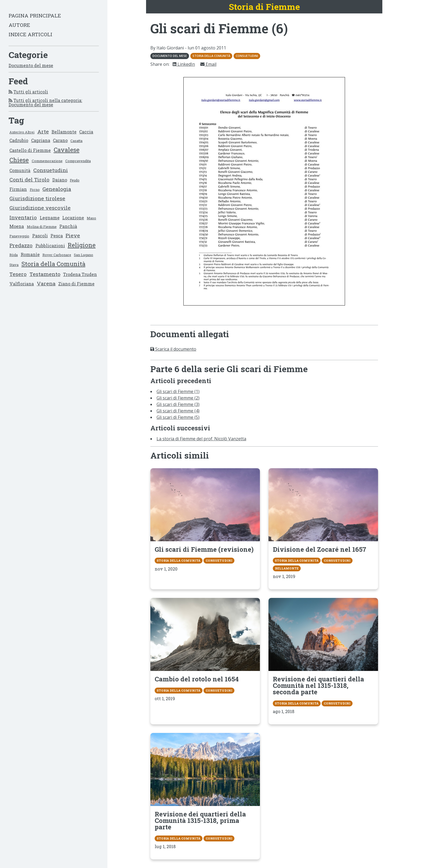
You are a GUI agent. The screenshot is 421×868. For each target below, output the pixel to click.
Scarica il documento (173, 349)
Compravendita (78, 161)
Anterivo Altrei (22, 132)
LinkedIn (184, 64)
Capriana (41, 140)
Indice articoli (30, 34)
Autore (19, 25)
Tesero (18, 274)
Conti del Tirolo (29, 179)
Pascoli (40, 236)
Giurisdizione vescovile (40, 208)
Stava (14, 265)
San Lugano (84, 255)
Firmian (18, 189)
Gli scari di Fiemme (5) (178, 417)
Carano (60, 140)
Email (208, 64)
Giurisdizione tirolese (37, 198)
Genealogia (57, 189)
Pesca (57, 236)
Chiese (19, 160)
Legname (50, 218)
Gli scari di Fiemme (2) (178, 398)
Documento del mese (31, 65)
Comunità (20, 170)
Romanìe (30, 254)
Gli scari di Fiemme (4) (178, 411)
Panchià (68, 226)
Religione (82, 245)
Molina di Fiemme (42, 227)
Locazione (73, 218)
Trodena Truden (80, 274)
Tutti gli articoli (31, 92)
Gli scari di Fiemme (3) (178, 404)
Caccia (86, 132)
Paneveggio (19, 236)
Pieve (73, 235)
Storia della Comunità (53, 264)
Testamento (45, 274)
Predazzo (21, 245)
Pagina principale (35, 15)
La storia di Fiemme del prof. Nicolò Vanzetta (201, 439)
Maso (91, 218)
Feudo (75, 180)
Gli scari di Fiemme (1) (178, 391)
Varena (46, 283)
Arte (43, 131)
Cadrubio (19, 140)
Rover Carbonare (57, 255)
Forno (35, 190)
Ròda (14, 255)
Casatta (76, 141)
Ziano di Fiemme (76, 284)
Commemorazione (47, 161)
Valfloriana (22, 284)
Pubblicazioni (50, 246)
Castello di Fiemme (30, 150)
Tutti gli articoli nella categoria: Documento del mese (45, 102)
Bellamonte (64, 132)
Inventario (23, 217)
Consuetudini (51, 170)
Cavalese (67, 150)
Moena (17, 226)
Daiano (60, 180)
